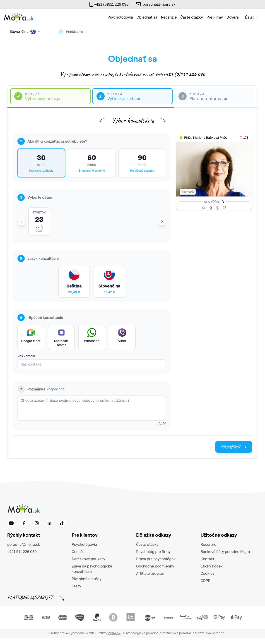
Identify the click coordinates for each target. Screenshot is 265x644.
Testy (77, 592)
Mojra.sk (114, 639)
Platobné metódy (87, 585)
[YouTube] (11, 529)
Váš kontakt (26, 362)
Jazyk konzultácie (38, 260)
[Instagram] (37, 529)
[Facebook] (24, 529)
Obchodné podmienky (155, 572)
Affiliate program (151, 580)
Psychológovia (120, 17)
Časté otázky (192, 17)
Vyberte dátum (35, 197)
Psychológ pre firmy (153, 558)
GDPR (206, 587)
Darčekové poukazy (89, 565)
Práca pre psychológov (156, 565)
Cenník (78, 558)
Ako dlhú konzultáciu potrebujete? (52, 141)
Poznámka (41, 395)
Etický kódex (212, 572)
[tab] (50, 96)
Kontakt (208, 565)
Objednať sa (147, 17)
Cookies (208, 580)
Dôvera (233, 17)
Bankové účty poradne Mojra (225, 558)
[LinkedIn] (49, 529)
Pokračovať (234, 453)
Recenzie (169, 17)
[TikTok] (62, 529)
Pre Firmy (215, 17)
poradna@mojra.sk (159, 4)
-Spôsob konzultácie (40, 322)
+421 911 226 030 (22, 558)
